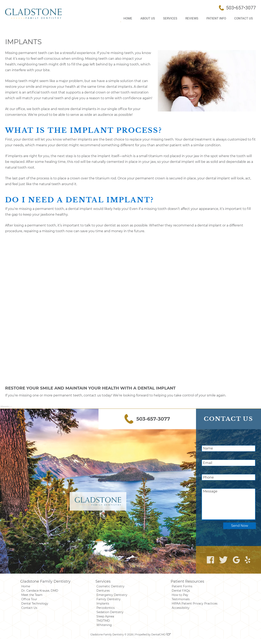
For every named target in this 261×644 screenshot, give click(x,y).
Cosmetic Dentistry (110, 586)
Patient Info (216, 18)
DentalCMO (161, 634)
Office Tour (29, 599)
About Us (148, 18)
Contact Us (244, 18)
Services (170, 18)
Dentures (103, 591)
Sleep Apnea (105, 616)
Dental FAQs (181, 591)
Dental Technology (35, 603)
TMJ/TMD (103, 621)
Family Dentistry (109, 599)
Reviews (192, 18)
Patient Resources (187, 581)
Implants (103, 603)
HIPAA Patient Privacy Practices (195, 603)
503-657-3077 (147, 419)
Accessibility (181, 608)
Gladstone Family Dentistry (45, 581)
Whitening (104, 625)
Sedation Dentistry (110, 612)
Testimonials (181, 599)
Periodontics (106, 608)
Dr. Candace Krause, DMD (40, 591)
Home (128, 18)
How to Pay (180, 595)
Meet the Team (32, 595)
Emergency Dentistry (112, 595)
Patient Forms (182, 586)
